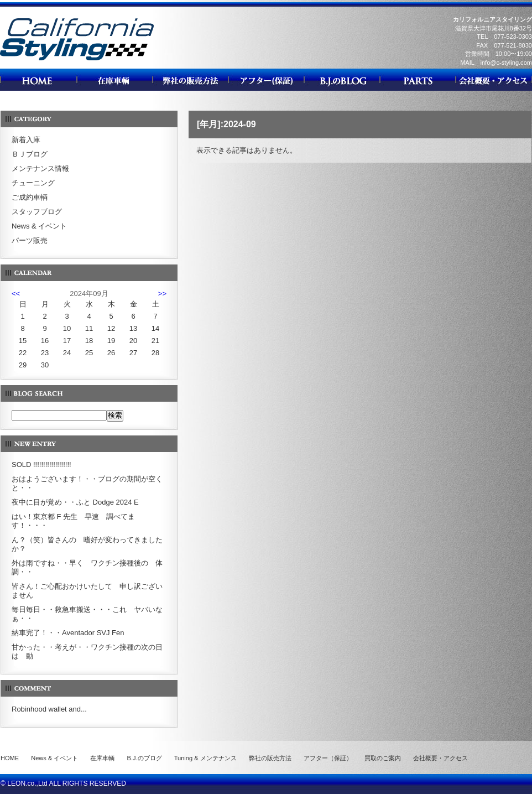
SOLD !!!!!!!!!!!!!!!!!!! (41, 465)
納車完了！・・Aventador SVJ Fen (68, 633)
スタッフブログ (37, 212)
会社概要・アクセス (440, 758)
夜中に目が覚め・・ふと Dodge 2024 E (75, 502)
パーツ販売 (30, 240)
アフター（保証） (328, 758)
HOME (10, 758)
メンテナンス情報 (40, 168)
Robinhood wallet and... (49, 709)
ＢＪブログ (30, 154)
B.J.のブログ (145, 758)
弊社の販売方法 (270, 758)
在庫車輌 (102, 758)
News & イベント (39, 226)
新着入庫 (26, 140)
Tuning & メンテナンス (205, 758)
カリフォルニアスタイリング (77, 60)
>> (162, 294)
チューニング (33, 183)
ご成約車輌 (30, 197)
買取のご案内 (383, 758)
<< (16, 294)
